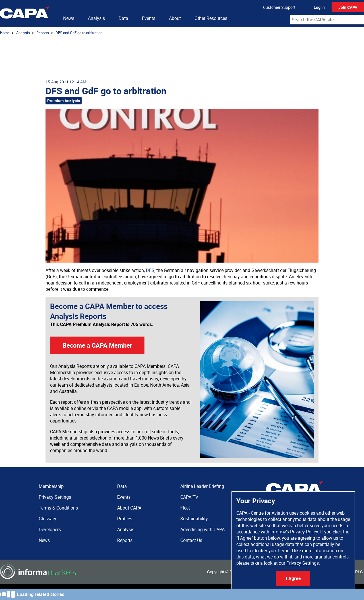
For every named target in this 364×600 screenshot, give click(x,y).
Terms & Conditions (58, 508)
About (175, 18)
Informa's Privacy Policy (294, 532)
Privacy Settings (303, 563)
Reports (43, 33)
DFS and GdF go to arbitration (79, 33)
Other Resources (211, 18)
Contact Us (191, 540)
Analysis (96, 18)
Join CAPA (348, 7)
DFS (150, 270)
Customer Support (279, 7)
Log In (319, 7)
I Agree (293, 578)
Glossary (47, 519)
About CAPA (129, 508)
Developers (50, 529)
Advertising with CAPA (202, 529)
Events (149, 18)
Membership (51, 486)
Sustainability (194, 519)
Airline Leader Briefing (202, 486)
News (69, 18)
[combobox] (327, 20)
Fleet (185, 508)
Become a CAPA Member (97, 345)
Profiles (125, 519)
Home (5, 33)
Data (123, 18)
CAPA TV (189, 497)
